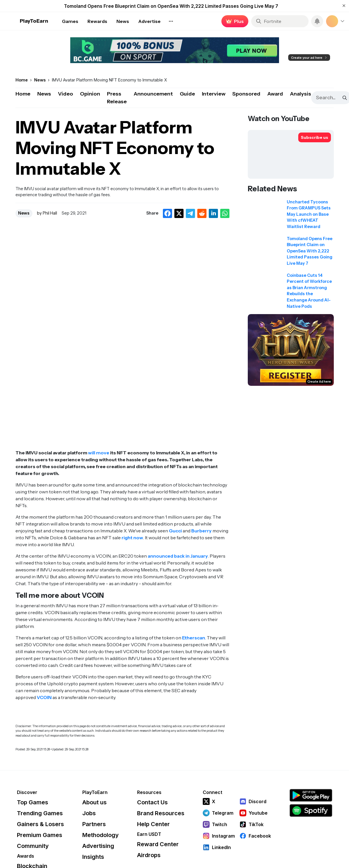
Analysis (301, 94)
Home (23, 94)
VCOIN (44, 697)
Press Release (117, 98)
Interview (214, 94)
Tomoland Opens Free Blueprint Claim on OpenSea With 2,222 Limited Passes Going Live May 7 (171, 6)
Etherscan (194, 638)
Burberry (201, 531)
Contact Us (152, 802)
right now (132, 538)
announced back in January (178, 556)
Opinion (90, 94)
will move (99, 453)
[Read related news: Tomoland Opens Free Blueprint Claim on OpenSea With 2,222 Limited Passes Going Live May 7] (291, 253)
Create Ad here (319, 382)
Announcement (153, 94)
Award (275, 94)
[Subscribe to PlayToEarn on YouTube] (315, 137)
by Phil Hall (47, 213)
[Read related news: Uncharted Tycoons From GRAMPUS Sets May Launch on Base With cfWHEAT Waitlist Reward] (291, 216)
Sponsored (246, 94)
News (44, 94)
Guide (187, 94)
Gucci (175, 531)
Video (66, 94)
